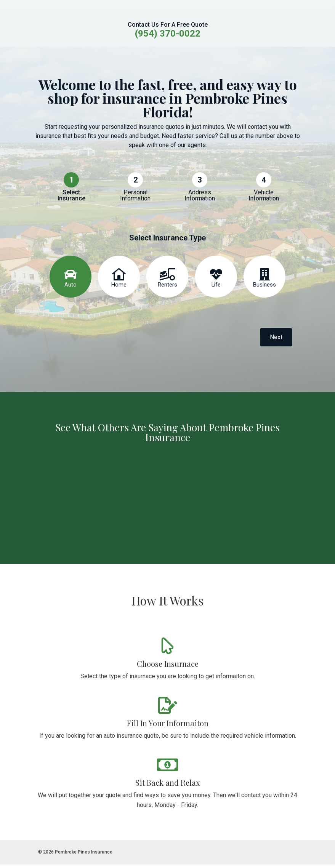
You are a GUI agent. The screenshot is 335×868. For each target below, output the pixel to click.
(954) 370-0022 (168, 34)
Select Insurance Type (167, 241)
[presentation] (101, 342)
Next (276, 340)
